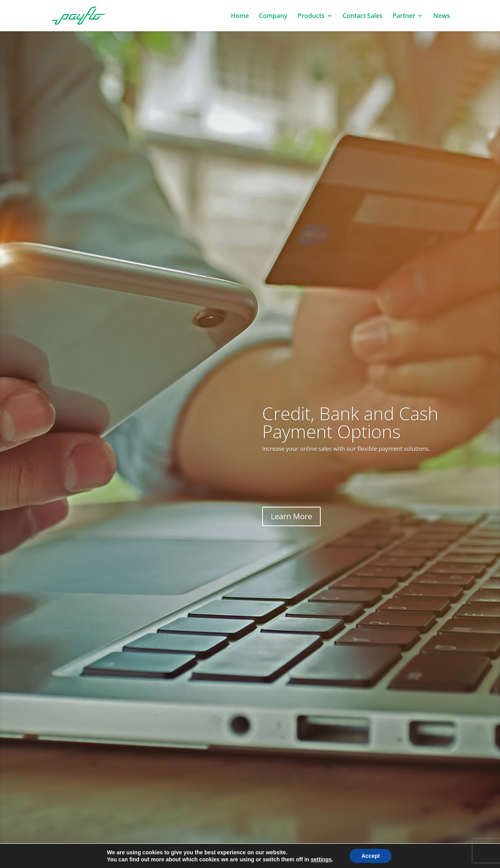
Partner (404, 16)
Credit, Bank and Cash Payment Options (350, 422)
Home (240, 16)
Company (273, 16)
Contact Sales (362, 16)
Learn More (291, 516)
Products (311, 16)
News (442, 16)
